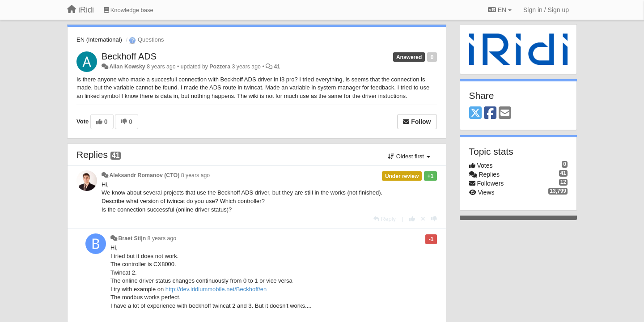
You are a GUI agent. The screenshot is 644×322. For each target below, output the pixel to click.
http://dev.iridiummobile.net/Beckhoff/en (216, 289)
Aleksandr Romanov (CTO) (144, 175)
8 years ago (196, 175)
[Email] (505, 113)
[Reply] (385, 219)
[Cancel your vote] (423, 219)
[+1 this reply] (412, 219)
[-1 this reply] (434, 219)
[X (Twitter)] (475, 113)
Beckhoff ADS (129, 56)
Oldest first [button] (409, 156)
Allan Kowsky (127, 67)
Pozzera (220, 67)
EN (500, 10)
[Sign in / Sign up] (546, 10)
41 (277, 67)
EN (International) (99, 40)
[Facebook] (490, 113)
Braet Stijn (132, 238)
